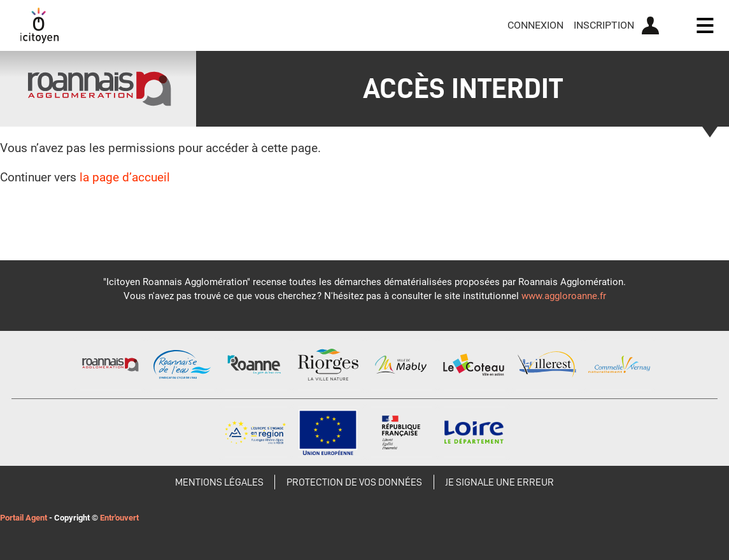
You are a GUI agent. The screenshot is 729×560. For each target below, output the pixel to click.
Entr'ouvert (119, 518)
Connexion (535, 25)
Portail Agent (24, 518)
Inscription (604, 25)
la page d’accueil (125, 177)
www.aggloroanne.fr (564, 296)
